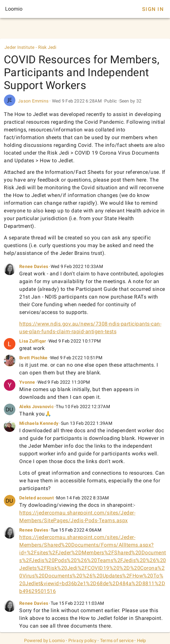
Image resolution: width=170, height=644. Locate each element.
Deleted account (37, 498)
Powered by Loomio (44, 640)
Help (142, 640)
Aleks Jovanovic (36, 407)
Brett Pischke (33, 358)
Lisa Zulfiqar (33, 341)
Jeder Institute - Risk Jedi (30, 47)
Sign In (153, 9)
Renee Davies (34, 266)
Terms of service (117, 640)
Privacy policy (83, 640)
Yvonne (27, 382)
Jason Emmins (33, 101)
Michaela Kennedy (39, 423)
